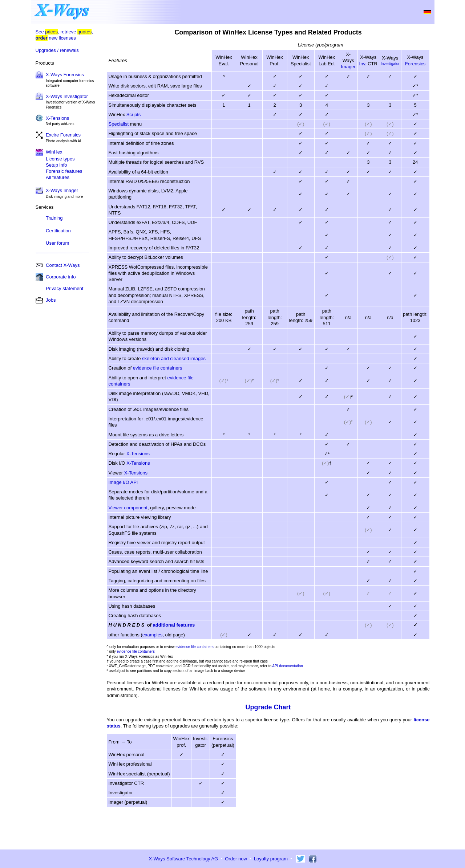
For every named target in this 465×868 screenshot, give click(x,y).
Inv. (363, 64)
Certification (58, 231)
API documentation (288, 666)
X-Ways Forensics (65, 75)
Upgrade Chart (268, 707)
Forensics (415, 64)
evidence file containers (158, 368)
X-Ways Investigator (67, 96)
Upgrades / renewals (57, 50)
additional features (174, 625)
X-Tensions (57, 118)
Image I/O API (123, 482)
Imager (348, 67)
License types (60, 159)
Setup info (56, 165)
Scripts (134, 115)
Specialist (119, 124)
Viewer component (128, 508)
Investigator (390, 64)
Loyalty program (271, 859)
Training (54, 218)
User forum (57, 243)
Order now (236, 859)
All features (58, 177)
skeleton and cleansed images (174, 358)
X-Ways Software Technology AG (183, 859)
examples (153, 635)
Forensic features (64, 171)
